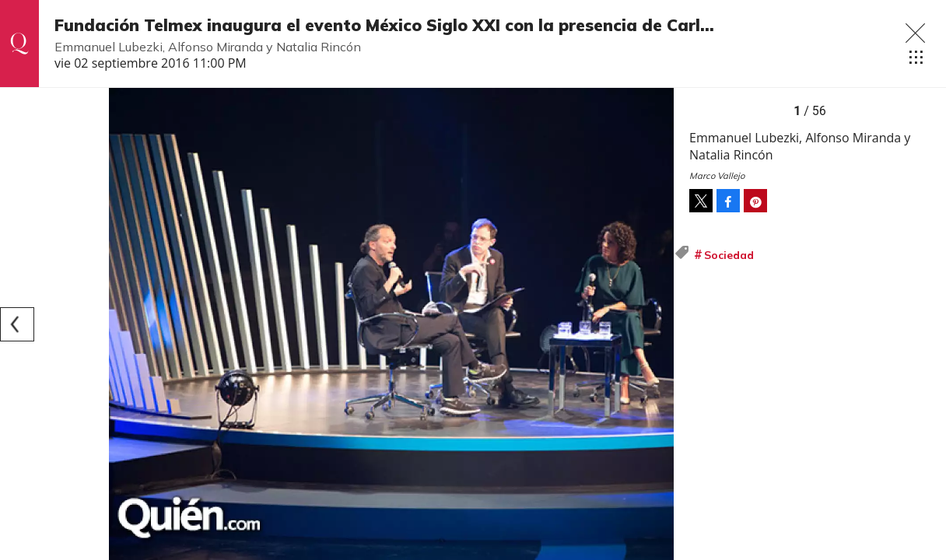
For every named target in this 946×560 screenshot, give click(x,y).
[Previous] (17, 324)
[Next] (657, 324)
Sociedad (729, 255)
